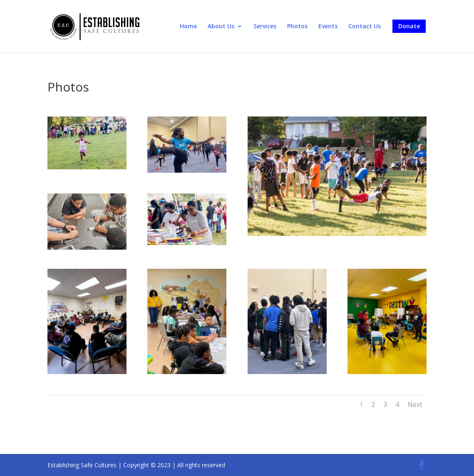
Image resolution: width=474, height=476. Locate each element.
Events (328, 27)
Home (188, 27)
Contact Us (365, 27)
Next (415, 404)
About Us (221, 27)
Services (265, 27)
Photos (297, 27)
